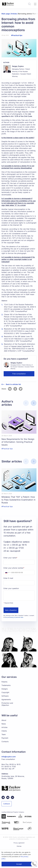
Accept (19, 864)
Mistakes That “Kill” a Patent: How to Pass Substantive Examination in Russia (18, 500)
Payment (5, 738)
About (4, 720)
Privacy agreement (19, 843)
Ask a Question (11, 610)
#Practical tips (17, 35)
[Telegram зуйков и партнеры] (3, 797)
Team (4, 734)
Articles (4, 727)
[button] (34, 403)
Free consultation (19, 374)
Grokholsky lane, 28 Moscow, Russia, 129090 (13, 777)
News (4, 724)
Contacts (5, 742)
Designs (5, 689)
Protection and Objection (7, 704)
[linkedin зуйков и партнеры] (12, 797)
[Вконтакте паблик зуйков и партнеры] (8, 797)
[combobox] (7, 572)
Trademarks (6, 685)
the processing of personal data (14, 617)
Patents (4, 682)
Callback (7, 804)
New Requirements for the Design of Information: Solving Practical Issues (18, 442)
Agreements (6, 699)
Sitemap (19, 846)
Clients (4, 731)
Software (5, 696)
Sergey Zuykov (18, 66)
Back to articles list (13, 384)
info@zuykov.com (9, 757)
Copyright (5, 692)
